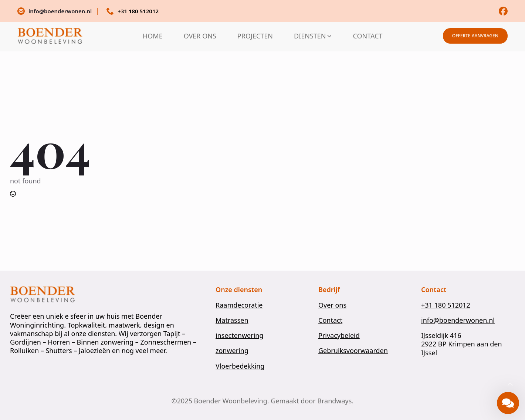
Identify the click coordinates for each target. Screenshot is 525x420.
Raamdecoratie (239, 305)
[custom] (503, 11)
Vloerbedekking (240, 366)
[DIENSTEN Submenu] (329, 36)
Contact (330, 320)
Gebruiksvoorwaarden (353, 351)
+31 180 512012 (446, 305)
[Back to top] (510, 385)
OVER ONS (200, 36)
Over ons (332, 305)
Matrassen (232, 320)
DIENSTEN (310, 36)
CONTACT (367, 36)
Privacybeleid (339, 336)
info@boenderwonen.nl (458, 320)
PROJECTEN (255, 36)
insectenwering (240, 336)
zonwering (232, 351)
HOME (153, 36)
